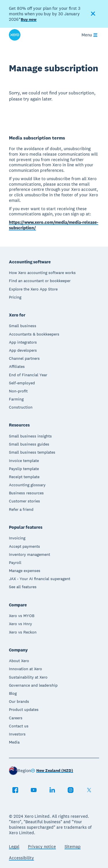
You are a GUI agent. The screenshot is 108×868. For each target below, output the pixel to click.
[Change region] (52, 771)
